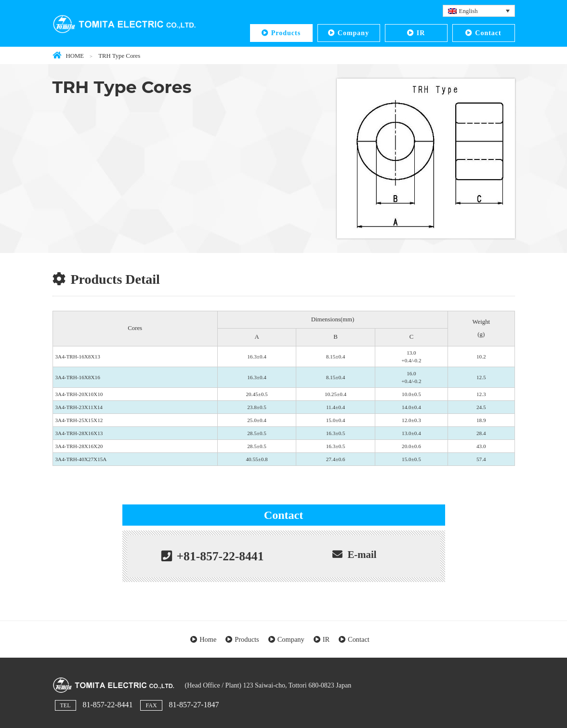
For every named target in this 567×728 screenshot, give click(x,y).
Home (208, 639)
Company (353, 33)
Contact (488, 33)
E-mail (362, 554)
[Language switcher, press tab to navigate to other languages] (479, 11)
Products (286, 33)
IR (421, 33)
